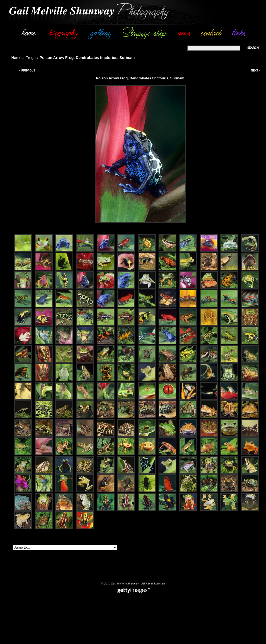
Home (16, 58)
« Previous (27, 71)
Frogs (30, 58)
